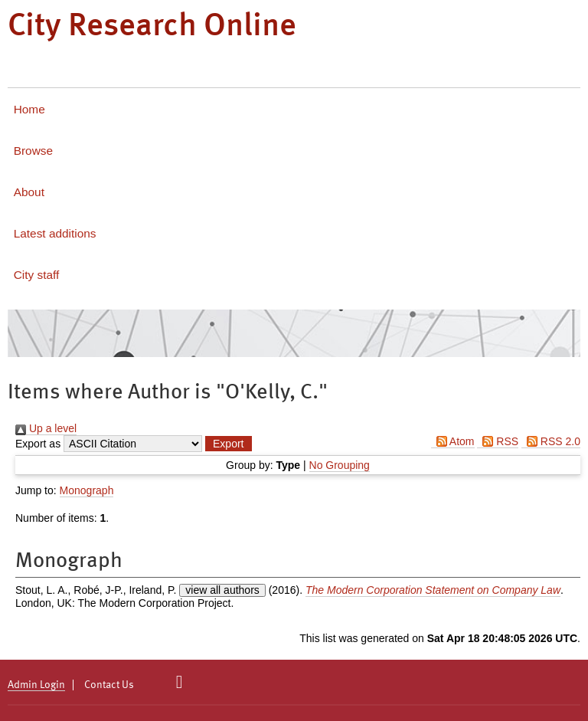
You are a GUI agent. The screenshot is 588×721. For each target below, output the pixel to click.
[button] (228, 444)
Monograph (87, 490)
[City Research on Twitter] (180, 682)
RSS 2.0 (551, 441)
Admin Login (36, 685)
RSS (498, 441)
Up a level (46, 428)
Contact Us (109, 685)
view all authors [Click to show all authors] (222, 590)
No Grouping (340, 465)
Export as (38, 444)
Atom (453, 441)
